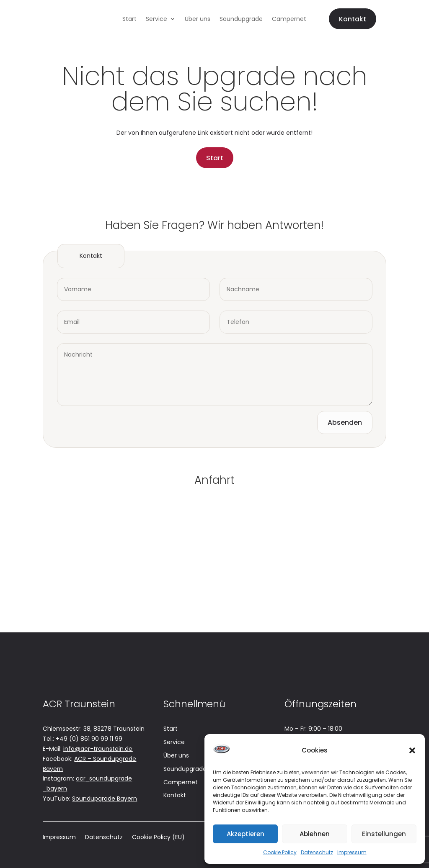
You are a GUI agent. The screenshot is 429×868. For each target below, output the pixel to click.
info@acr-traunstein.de (98, 749)
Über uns (198, 19)
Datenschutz (317, 852)
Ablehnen (315, 834)
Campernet (289, 19)
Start (129, 19)
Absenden (345, 422)
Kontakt (353, 19)
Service (156, 19)
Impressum (352, 852)
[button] (412, 750)
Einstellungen (384, 834)
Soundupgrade (241, 19)
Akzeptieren (246, 834)
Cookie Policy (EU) (158, 838)
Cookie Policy (280, 852)
